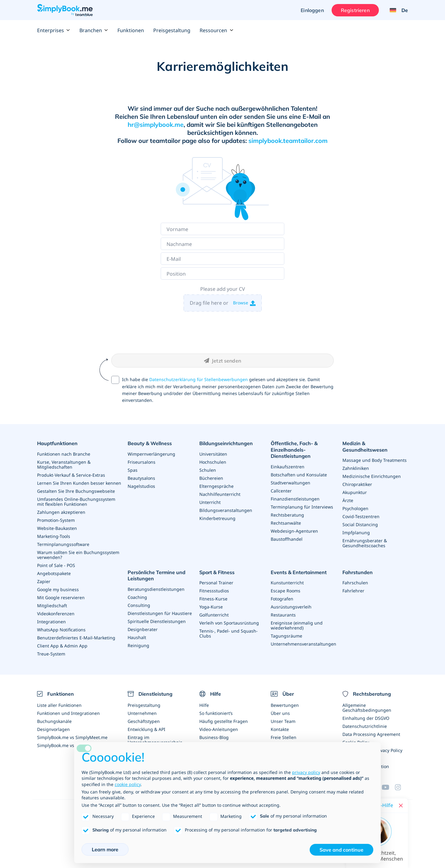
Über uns (280, 713)
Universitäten (213, 454)
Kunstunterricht (287, 583)
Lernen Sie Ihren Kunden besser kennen (79, 483)
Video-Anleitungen (219, 729)
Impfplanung (356, 533)
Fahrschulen (355, 583)
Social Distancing (360, 524)
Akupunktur (355, 492)
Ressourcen (216, 30)
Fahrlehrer (353, 591)
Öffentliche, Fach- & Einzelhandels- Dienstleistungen (294, 450)
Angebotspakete (54, 573)
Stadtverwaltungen (290, 483)
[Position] (222, 273)
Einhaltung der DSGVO (366, 718)
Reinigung (138, 645)
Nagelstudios (141, 486)
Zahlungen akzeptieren (61, 512)
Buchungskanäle (54, 721)
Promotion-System (56, 520)
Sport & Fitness (217, 572)
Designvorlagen (53, 729)
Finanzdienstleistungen (295, 499)
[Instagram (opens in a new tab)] (401, 787)
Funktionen (131, 30)
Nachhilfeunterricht (220, 494)
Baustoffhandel (287, 539)
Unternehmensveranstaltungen (303, 644)
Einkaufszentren (288, 467)
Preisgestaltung (172, 30)
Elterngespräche (216, 486)
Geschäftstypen (144, 721)
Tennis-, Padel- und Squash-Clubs (229, 633)
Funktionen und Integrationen (68, 713)
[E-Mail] (222, 259)
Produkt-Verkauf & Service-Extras (71, 475)
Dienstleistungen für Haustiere (160, 613)
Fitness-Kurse (213, 599)
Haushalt (137, 637)
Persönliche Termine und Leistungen (157, 576)
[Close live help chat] (401, 806)
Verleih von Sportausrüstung (229, 623)
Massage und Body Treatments (375, 460)
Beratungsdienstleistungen (156, 589)
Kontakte (280, 729)
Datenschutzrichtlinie (365, 726)
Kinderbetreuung (217, 518)
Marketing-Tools (54, 536)
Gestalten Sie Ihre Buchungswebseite (76, 491)
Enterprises (54, 30)
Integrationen (51, 622)
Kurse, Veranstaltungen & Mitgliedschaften (64, 464)
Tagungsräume (286, 636)
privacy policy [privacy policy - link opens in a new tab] (306, 772)
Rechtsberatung (287, 515)
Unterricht (210, 502)
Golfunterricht (214, 615)
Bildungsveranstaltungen (226, 510)
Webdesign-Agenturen (294, 531)
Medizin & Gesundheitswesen (365, 447)
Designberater (143, 629)
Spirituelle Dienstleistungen (157, 621)
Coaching (137, 597)
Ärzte (348, 500)
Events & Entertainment (299, 572)
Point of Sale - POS (56, 565)
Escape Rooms (286, 591)
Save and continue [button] (341, 850)
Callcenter (281, 491)
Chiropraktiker (357, 484)
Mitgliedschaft (52, 606)
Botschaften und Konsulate (299, 475)
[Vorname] (222, 229)
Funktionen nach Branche (64, 454)
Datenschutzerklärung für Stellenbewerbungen (199, 379)
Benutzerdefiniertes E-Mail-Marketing (76, 638)
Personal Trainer (216, 583)
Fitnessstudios (214, 591)
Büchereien (211, 478)
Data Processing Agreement (371, 734)
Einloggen (312, 10)
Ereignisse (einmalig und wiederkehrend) (297, 625)
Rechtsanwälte (286, 523)
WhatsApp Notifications (61, 630)
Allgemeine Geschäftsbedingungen (367, 708)
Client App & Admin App (62, 646)
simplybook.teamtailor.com (288, 141)
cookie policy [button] (128, 784)
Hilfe (204, 705)
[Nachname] (222, 244)
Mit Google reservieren (61, 597)
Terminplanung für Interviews (302, 507)
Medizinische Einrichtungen (372, 476)
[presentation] (222, 332)
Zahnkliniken (356, 468)
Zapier (44, 581)
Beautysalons (141, 478)
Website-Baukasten (57, 528)
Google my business (58, 589)
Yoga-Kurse (211, 607)
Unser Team (283, 721)
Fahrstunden (358, 572)
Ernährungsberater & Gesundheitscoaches (365, 543)
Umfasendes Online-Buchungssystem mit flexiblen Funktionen (76, 502)
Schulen (208, 470)
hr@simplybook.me (156, 125)
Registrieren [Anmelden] (355, 10)
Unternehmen (142, 713)
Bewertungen (285, 705)
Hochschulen (213, 462)
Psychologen (355, 508)
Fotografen (282, 599)
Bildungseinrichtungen (226, 443)
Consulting (139, 605)
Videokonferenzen (56, 614)
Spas (133, 470)
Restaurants (283, 615)
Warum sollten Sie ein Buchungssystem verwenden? (78, 555)
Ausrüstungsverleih (291, 607)
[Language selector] (396, 10)
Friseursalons (142, 462)
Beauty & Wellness (150, 443)
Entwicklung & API (146, 729)
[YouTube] (388, 787)
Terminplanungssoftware (63, 544)
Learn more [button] (105, 849)
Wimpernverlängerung (151, 454)
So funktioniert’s (216, 713)
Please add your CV (223, 289)
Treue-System (51, 654)
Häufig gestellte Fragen (224, 721)
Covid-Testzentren (361, 516)
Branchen (94, 30)
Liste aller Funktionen (59, 705)
